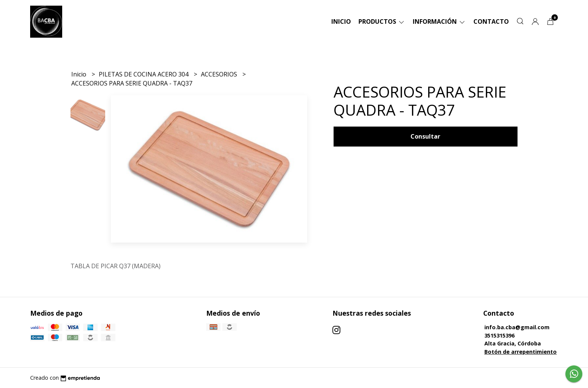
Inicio (341, 21)
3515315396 (499, 335)
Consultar (425, 136)
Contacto (491, 21)
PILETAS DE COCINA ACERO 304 (144, 74)
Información (439, 21)
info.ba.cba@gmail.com (517, 327)
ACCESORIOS (220, 74)
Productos (382, 21)
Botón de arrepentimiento (521, 352)
